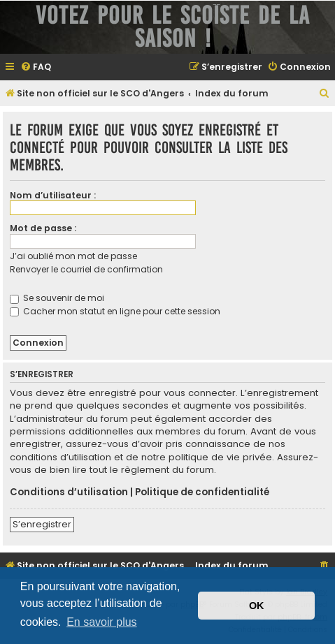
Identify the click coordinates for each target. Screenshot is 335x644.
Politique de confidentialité (202, 492)
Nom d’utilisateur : (53, 195)
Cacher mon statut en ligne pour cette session (115, 311)
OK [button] (257, 606)
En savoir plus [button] (102, 622)
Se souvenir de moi (57, 298)
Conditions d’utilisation (69, 492)
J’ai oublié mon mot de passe (73, 256)
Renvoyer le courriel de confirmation (86, 269)
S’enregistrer (42, 524)
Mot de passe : (43, 228)
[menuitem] (36, 67)
